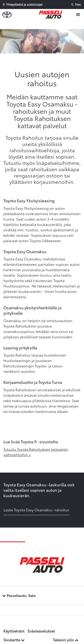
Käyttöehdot (14, 631)
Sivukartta (14, 640)
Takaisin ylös (66, 640)
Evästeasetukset (41, 631)
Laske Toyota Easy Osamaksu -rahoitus (36, 510)
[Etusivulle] (52, 15)
